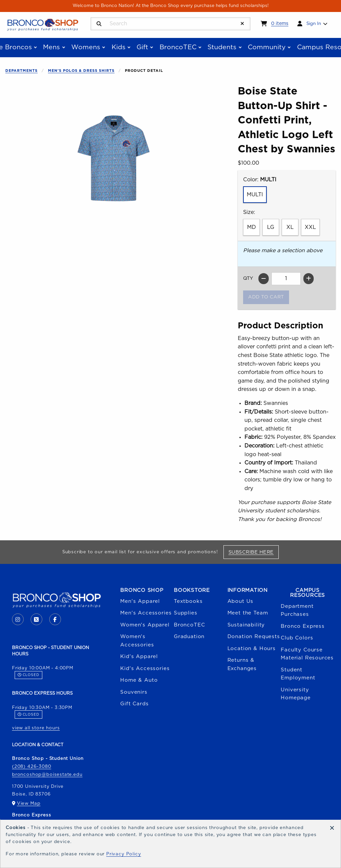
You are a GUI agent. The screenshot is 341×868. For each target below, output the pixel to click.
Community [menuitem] (267, 47)
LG (271, 227)
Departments (21, 71)
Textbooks (188, 601)
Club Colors (297, 638)
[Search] (99, 24)
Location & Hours (252, 649)
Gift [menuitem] (142, 47)
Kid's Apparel (139, 657)
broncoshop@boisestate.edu (47, 775)
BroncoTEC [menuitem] (178, 47)
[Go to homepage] (43, 24)
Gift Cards (134, 704)
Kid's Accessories (145, 669)
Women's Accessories (137, 641)
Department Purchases (297, 610)
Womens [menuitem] (86, 47)
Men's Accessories (146, 613)
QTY (248, 278)
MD (252, 227)
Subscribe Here (254, 552)
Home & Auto (139, 680)
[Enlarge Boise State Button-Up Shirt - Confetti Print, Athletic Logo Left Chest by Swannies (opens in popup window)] (114, 158)
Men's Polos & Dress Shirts (81, 71)
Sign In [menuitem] (314, 24)
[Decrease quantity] (264, 279)
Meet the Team (248, 613)
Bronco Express (303, 626)
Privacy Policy (124, 854)
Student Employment (298, 674)
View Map (29, 803)
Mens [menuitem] (51, 47)
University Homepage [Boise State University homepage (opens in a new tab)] (296, 694)
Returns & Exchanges (242, 664)
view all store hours (36, 728)
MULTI (255, 195)
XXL (310, 227)
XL (290, 227)
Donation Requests (254, 637)
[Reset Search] (242, 24)
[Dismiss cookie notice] (332, 828)
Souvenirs (134, 692)
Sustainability (246, 625)
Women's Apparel (145, 625)
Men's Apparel (140, 601)
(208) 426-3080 (32, 767)
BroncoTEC (189, 625)
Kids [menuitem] (119, 47)
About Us (241, 601)
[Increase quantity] (309, 279)
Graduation (189, 637)
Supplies (186, 613)
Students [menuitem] (222, 47)
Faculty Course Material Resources (307, 654)
